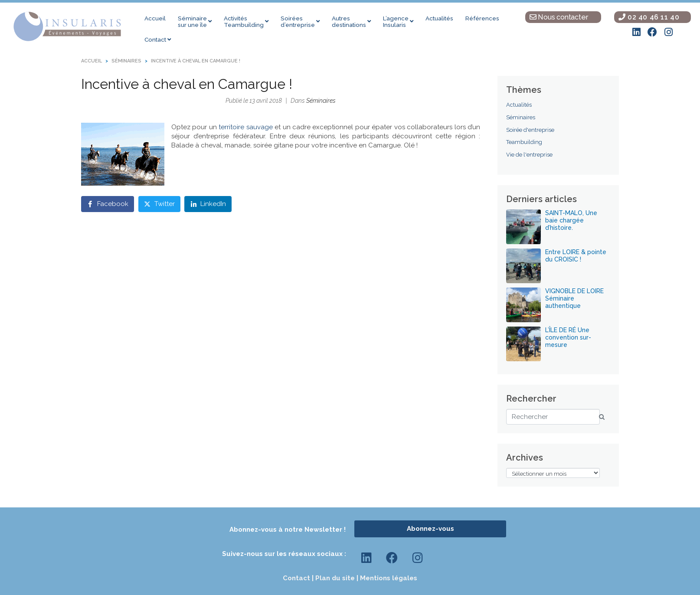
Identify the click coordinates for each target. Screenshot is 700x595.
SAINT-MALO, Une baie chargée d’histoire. (571, 220)
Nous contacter (559, 17)
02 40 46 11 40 (649, 17)
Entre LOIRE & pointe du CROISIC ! (576, 256)
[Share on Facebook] (108, 204)
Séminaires (321, 101)
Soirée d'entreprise (530, 130)
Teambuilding (524, 142)
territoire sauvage (245, 127)
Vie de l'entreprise (529, 155)
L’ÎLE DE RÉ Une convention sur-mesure (568, 337)
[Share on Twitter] (159, 204)
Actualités (519, 105)
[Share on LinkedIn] (208, 204)
